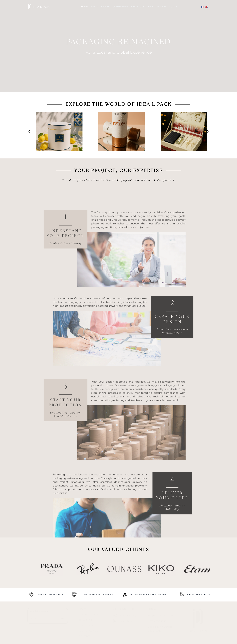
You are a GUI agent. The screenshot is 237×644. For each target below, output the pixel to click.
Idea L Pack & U (157, 7)
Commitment (120, 7)
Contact (174, 7)
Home (85, 7)
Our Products (100, 7)
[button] (29, 131)
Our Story (138, 7)
